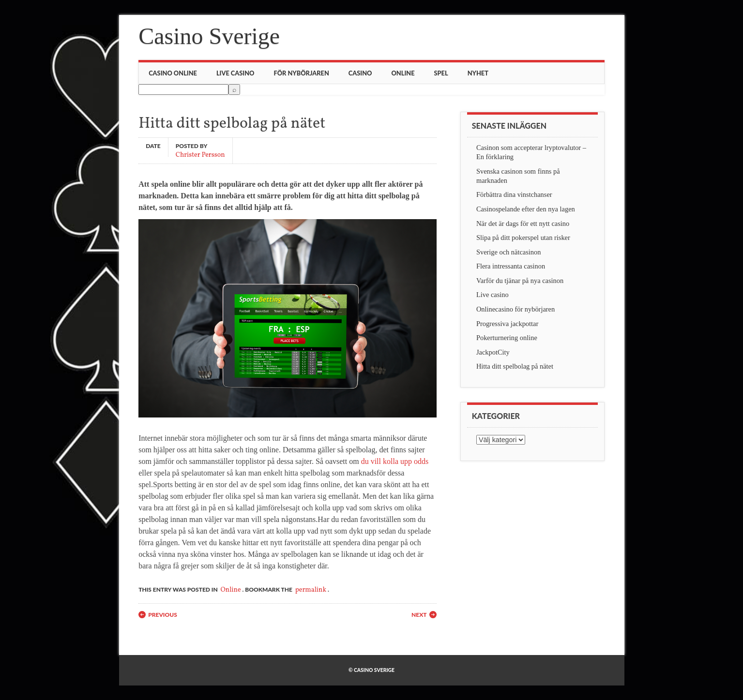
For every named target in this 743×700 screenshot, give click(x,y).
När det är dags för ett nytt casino (523, 223)
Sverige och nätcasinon (508, 252)
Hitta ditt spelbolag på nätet (515, 366)
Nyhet (478, 73)
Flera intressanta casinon (511, 266)
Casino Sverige (209, 36)
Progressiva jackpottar (507, 324)
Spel (441, 73)
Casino (360, 73)
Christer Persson (200, 155)
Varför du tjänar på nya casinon (520, 281)
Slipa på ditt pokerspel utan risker (523, 238)
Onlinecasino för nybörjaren (516, 309)
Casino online (173, 73)
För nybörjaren (302, 73)
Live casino (235, 73)
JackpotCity (493, 352)
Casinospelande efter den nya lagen (526, 209)
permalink (311, 590)
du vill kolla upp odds (395, 461)
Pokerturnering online (507, 338)
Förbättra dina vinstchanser (514, 194)
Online (403, 73)
